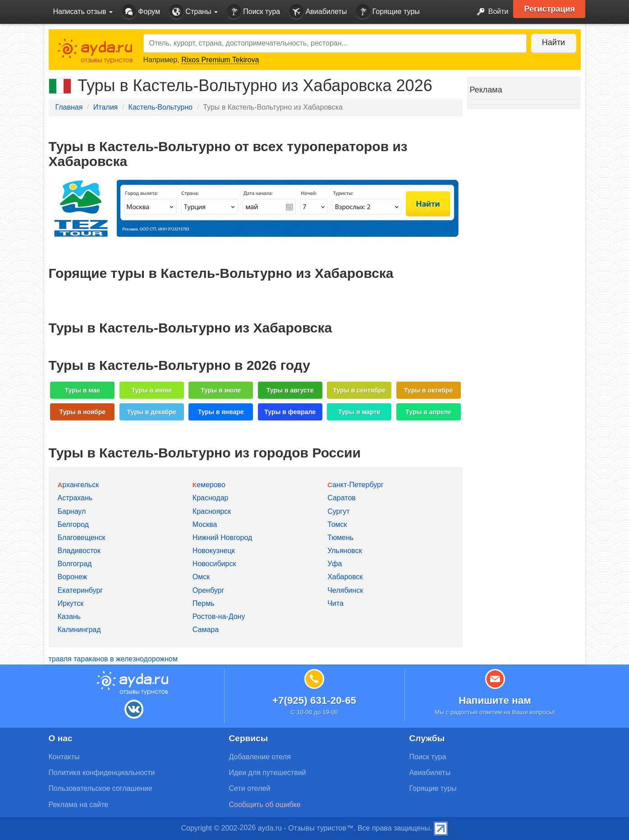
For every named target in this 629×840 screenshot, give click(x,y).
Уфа (335, 564)
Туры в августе (290, 390)
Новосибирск (214, 564)
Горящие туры (388, 12)
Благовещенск (82, 538)
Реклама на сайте (79, 805)
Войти (490, 12)
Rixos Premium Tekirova (220, 60)
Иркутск (71, 603)
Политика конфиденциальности (102, 773)
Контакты (64, 757)
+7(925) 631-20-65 (314, 700)
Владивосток (79, 551)
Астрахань (75, 498)
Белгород (73, 524)
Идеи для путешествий (268, 773)
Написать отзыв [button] (83, 12)
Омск (201, 577)
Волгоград (75, 564)
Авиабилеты (318, 12)
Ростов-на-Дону (219, 616)
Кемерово (209, 485)
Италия (106, 107)
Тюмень (340, 538)
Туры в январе (221, 412)
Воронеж (73, 577)
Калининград (79, 630)
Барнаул (72, 511)
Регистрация (550, 9)
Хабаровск (345, 577)
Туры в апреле (428, 412)
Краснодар (211, 498)
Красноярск (212, 511)
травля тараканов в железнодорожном (113, 659)
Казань (69, 616)
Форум (141, 12)
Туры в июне (152, 390)
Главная (69, 107)
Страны (193, 12)
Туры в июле (221, 390)
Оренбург (208, 590)
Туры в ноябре (83, 412)
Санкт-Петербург (356, 485)
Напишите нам (495, 700)
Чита (335, 603)
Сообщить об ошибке (265, 805)
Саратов (342, 498)
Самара (206, 630)
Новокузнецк (214, 551)
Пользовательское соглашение (101, 788)
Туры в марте (359, 412)
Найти (553, 42)
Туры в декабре (152, 412)
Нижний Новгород (222, 538)
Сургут (338, 511)
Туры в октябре (428, 390)
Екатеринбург (80, 590)
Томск (337, 524)
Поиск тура (253, 12)
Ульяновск (344, 551)
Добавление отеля (260, 757)
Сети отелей (250, 788)
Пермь (204, 603)
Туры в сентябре (359, 390)
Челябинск (345, 590)
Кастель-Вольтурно (161, 107)
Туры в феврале (290, 412)
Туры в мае (83, 390)
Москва (205, 524)
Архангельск (78, 485)
